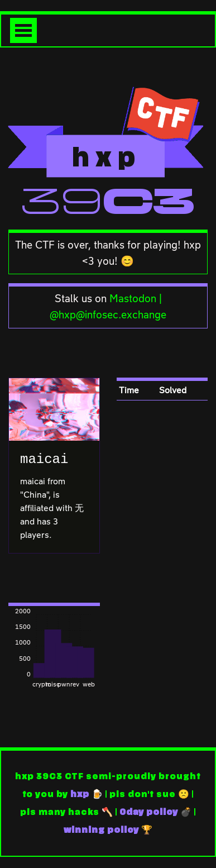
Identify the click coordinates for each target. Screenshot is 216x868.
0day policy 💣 (155, 812)
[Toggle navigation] (23, 30)
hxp (80, 794)
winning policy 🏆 (108, 830)
